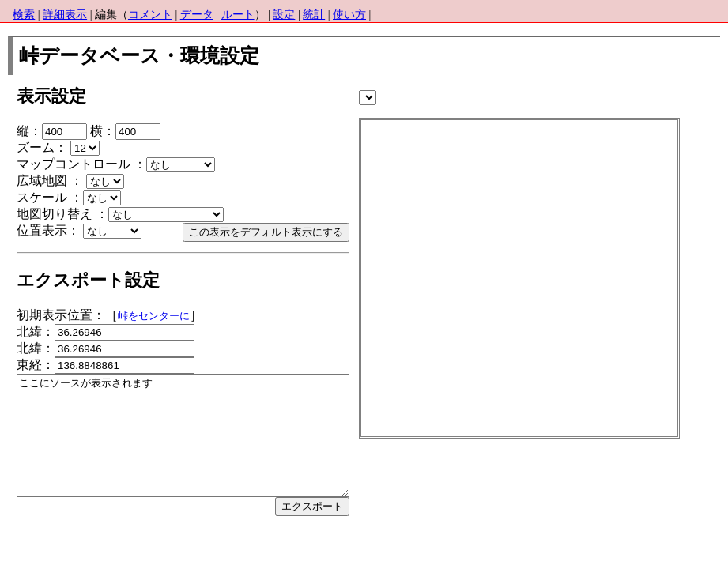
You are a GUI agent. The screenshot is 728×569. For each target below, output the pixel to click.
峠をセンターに (154, 316)
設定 (284, 15)
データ (197, 15)
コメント (150, 15)
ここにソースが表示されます (203, 447)
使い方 (349, 15)
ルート (238, 15)
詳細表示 (65, 15)
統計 (314, 15)
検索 (24, 15)
